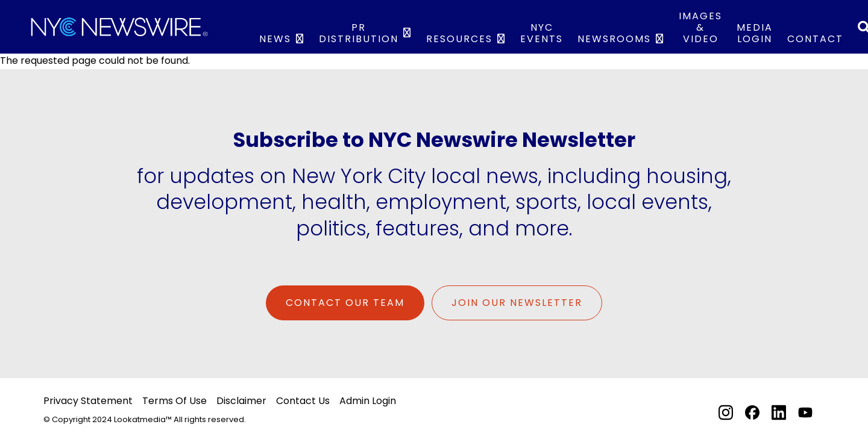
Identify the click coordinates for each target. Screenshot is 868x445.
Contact (815, 39)
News (275, 39)
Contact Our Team (345, 303)
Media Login (755, 33)
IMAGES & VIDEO (700, 27)
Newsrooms (614, 39)
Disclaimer (241, 401)
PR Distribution (359, 33)
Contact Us (303, 401)
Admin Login (368, 401)
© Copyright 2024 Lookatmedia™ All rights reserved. (145, 419)
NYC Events (542, 33)
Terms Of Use (175, 401)
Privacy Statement (88, 401)
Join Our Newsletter (517, 303)
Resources (459, 39)
